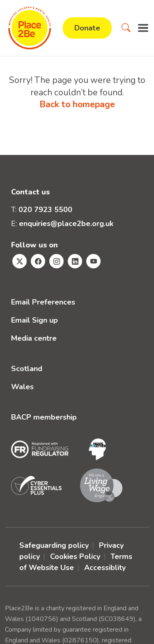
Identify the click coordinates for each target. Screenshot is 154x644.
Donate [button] (87, 28)
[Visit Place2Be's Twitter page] (20, 261)
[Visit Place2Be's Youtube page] (93, 261)
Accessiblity (105, 568)
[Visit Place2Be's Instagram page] (56, 261)
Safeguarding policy (54, 545)
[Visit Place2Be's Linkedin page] (75, 261)
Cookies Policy (75, 556)
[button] (126, 28)
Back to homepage (77, 104)
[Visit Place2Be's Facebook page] (38, 261)
